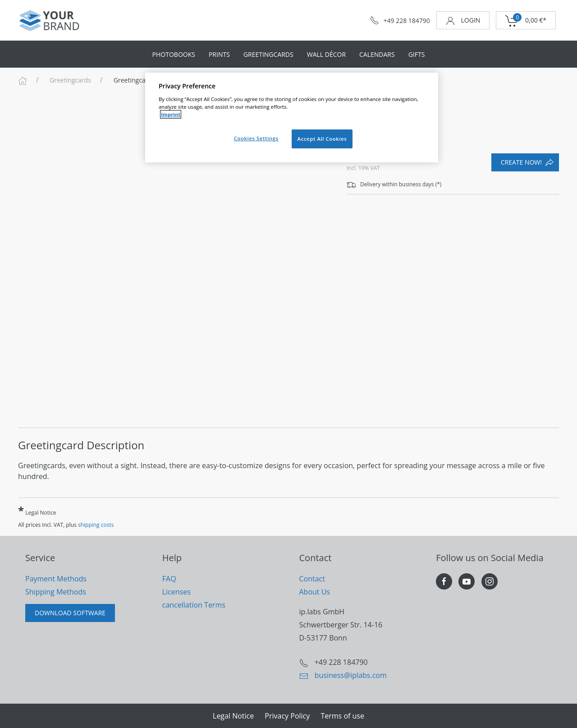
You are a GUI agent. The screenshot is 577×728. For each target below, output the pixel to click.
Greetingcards (268, 54)
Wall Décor (326, 54)
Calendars (377, 54)
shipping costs (96, 525)
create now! (527, 162)
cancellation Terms (194, 605)
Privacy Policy (287, 716)
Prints (219, 54)
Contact (312, 579)
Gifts (417, 54)
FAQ (169, 579)
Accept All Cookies (322, 139)
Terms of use (342, 716)
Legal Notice (37, 510)
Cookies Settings (256, 138)
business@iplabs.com (351, 675)
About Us (315, 592)
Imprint (171, 114)
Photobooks (174, 54)
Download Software (70, 613)
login (463, 21)
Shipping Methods (56, 592)
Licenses (176, 592)
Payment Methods (56, 579)
